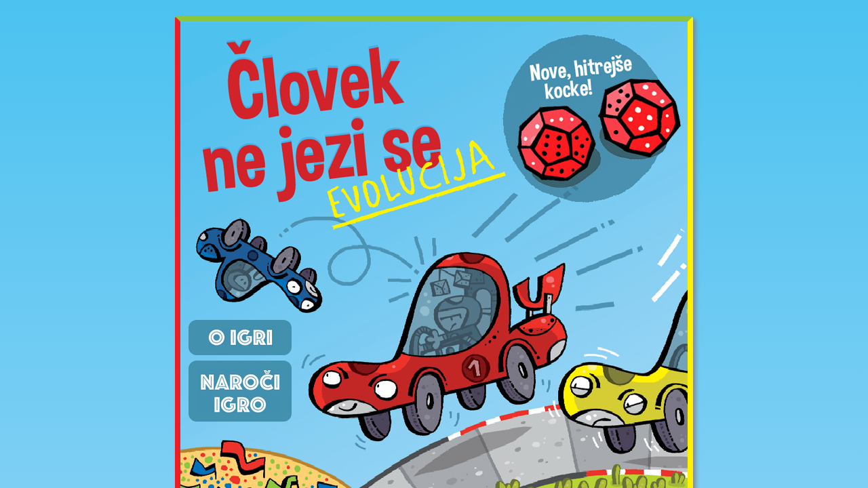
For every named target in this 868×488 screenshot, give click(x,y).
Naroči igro (240, 391)
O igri (240, 338)
